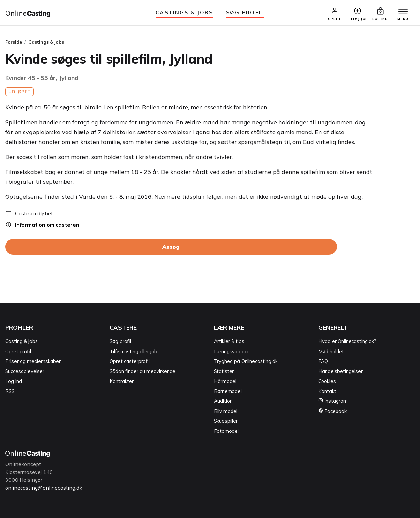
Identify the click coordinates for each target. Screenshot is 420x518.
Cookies (327, 381)
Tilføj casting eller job (133, 351)
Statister (224, 371)
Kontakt (327, 391)
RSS (10, 391)
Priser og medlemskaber (33, 361)
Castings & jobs (184, 12)
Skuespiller (226, 421)
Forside (14, 42)
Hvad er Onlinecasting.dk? (347, 341)
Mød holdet (331, 351)
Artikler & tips (229, 341)
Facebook (332, 411)
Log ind (14, 381)
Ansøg (171, 247)
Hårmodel (225, 381)
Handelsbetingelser (340, 371)
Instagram (333, 401)
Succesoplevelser (25, 371)
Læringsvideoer (232, 351)
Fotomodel (226, 431)
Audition (223, 401)
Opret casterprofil (130, 361)
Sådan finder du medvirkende (142, 371)
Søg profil (120, 341)
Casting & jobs (22, 341)
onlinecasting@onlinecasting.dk (44, 488)
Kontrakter (122, 381)
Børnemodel (228, 391)
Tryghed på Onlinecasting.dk (246, 361)
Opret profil (18, 351)
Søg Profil (245, 12)
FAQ (323, 361)
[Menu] (403, 12)
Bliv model (226, 411)
